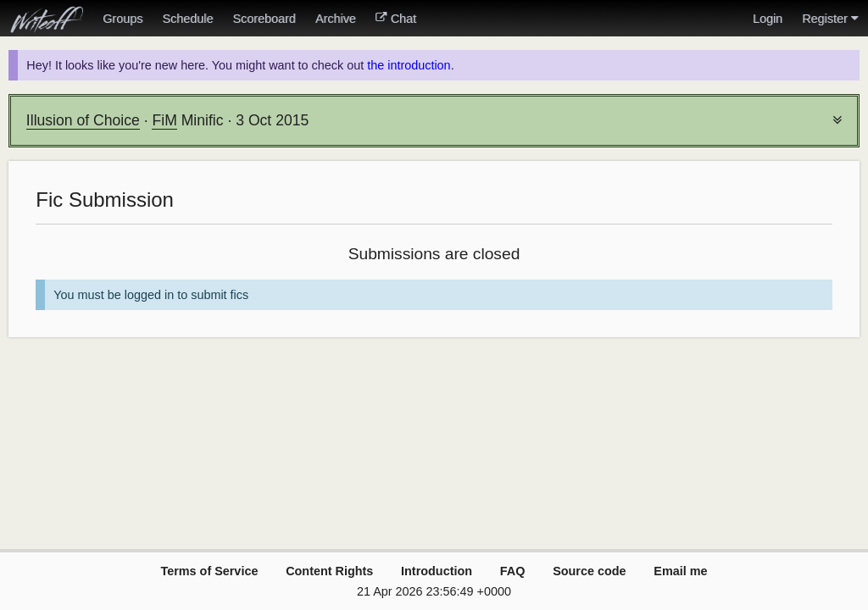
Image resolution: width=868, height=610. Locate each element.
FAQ (513, 571)
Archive (336, 19)
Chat (396, 19)
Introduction (437, 571)
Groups (122, 19)
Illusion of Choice (83, 120)
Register (830, 19)
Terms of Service (209, 571)
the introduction (409, 65)
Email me (680, 571)
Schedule (187, 19)
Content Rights (329, 571)
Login (768, 19)
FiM (164, 120)
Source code (589, 571)
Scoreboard (264, 19)
